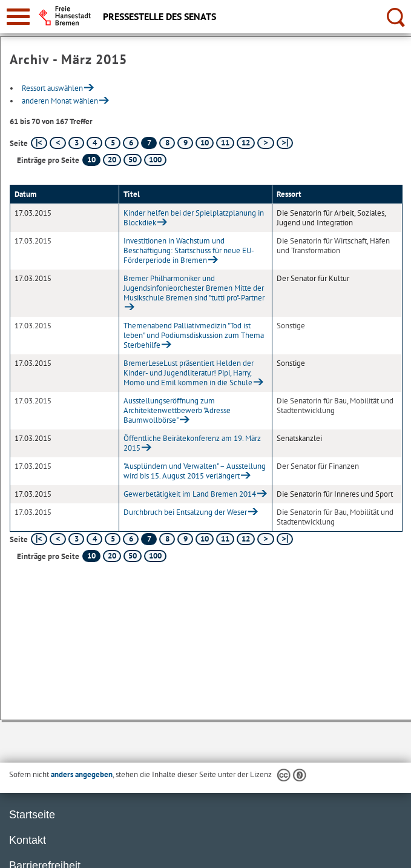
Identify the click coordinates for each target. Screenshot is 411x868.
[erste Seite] (39, 143)
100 (155, 160)
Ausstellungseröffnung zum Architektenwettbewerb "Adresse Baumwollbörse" (177, 410)
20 (112, 160)
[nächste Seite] (265, 143)
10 (205, 143)
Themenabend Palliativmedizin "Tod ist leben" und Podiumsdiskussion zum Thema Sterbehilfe (194, 335)
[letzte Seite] (285, 143)
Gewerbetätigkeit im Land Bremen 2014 (190, 494)
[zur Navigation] (18, 17)
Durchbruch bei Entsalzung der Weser (185, 512)
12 (246, 143)
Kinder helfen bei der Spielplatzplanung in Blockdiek (194, 218)
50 (133, 160)
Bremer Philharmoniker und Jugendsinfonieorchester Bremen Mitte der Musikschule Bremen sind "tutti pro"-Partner (194, 288)
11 (225, 143)
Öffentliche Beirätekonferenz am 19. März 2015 (192, 443)
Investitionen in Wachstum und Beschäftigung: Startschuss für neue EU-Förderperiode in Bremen (189, 250)
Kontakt (28, 840)
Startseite (32, 815)
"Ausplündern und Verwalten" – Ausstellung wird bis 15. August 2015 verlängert (195, 471)
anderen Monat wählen (60, 101)
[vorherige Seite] (58, 143)
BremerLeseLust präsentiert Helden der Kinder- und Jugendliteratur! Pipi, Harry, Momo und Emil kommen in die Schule (189, 373)
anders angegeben (82, 774)
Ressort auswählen (52, 88)
